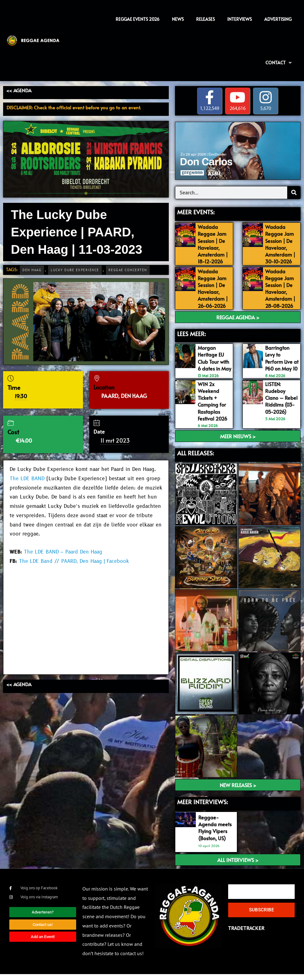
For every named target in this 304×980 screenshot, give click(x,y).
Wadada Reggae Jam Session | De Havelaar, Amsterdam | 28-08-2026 (281, 288)
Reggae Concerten (128, 270)
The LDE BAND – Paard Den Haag (63, 552)
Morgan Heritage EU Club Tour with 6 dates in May (214, 361)
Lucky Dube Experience (75, 270)
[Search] (294, 193)
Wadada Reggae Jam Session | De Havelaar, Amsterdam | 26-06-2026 (214, 288)
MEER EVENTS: (196, 212)
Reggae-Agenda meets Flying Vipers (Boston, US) (216, 834)
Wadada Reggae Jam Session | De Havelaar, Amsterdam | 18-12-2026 (214, 244)
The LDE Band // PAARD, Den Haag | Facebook (74, 561)
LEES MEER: (191, 333)
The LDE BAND (27, 479)
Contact (279, 63)
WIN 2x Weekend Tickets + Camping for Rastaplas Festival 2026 (214, 407)
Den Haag (32, 270)
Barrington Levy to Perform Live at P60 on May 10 (280, 361)
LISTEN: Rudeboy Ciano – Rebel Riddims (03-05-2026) (281, 407)
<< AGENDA (19, 90)
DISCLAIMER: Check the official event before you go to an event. (74, 107)
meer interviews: (203, 808)
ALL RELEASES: (196, 459)
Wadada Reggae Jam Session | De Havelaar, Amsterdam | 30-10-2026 (281, 244)
